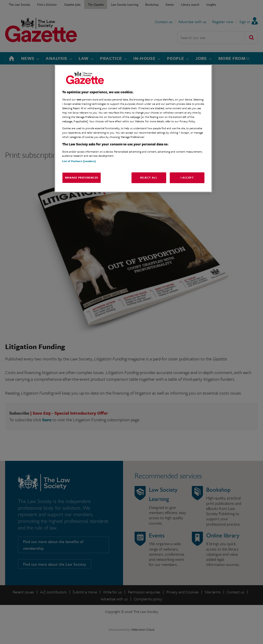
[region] (133, 129)
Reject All (149, 178)
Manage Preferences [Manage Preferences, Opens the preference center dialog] (82, 178)
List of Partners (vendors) (79, 161)
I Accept (187, 178)
